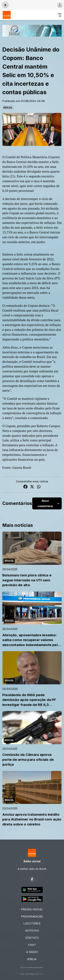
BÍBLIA (32, 959)
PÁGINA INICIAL (32, 909)
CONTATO (32, 938)
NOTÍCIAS (32, 931)
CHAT (32, 945)
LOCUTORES (32, 923)
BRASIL (8, 108)
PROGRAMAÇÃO (32, 916)
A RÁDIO (32, 952)
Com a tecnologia (32, 974)
